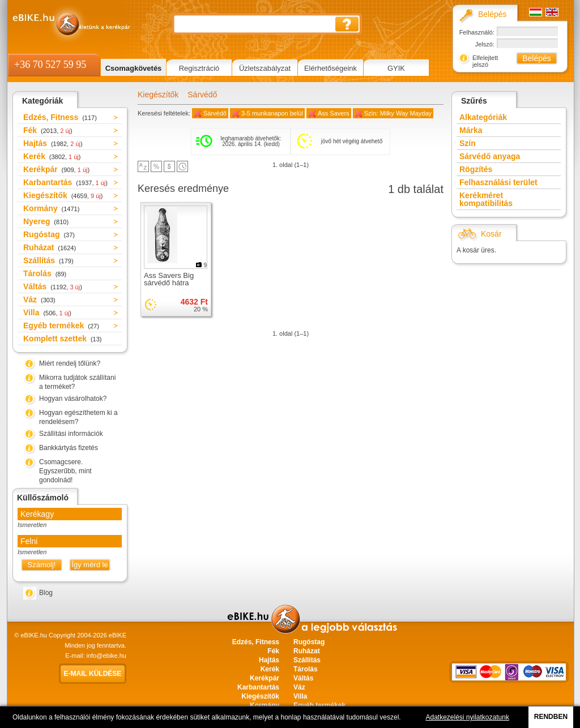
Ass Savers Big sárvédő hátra (169, 279)
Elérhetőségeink (330, 68)
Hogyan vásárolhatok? (73, 399)
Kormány (51, 208)
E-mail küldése (93, 674)
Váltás (53, 286)
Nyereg (46, 221)
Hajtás (53, 143)
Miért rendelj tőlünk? (70, 363)
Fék (48, 130)
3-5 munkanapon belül (272, 113)
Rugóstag (49, 234)
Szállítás (48, 260)
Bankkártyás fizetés (69, 448)
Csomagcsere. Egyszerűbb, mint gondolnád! (65, 471)
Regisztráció (199, 68)
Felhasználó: (477, 32)
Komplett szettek (62, 339)
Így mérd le (89, 565)
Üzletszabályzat (265, 68)
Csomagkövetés (134, 68)
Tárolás (45, 273)
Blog (46, 593)
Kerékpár (56, 169)
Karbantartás (65, 182)
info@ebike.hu (107, 656)
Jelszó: (485, 44)
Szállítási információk (71, 434)
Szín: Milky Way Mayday (398, 113)
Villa (47, 312)
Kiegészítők (63, 195)
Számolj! (42, 565)
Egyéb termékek (61, 326)
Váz (39, 299)
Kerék (52, 156)
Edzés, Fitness (60, 117)
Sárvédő (202, 95)
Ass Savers (334, 113)
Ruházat (50, 247)
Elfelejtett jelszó (485, 61)
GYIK (396, 68)
